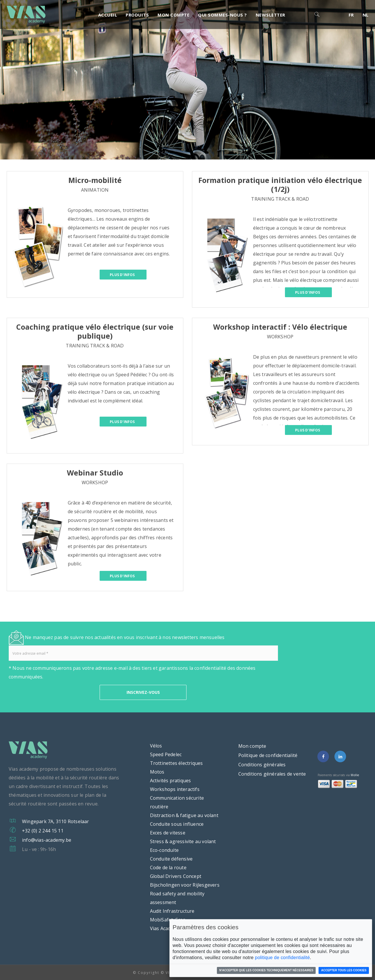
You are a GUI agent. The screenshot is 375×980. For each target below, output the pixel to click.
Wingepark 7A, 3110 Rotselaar (56, 821)
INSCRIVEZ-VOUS (143, 692)
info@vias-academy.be (47, 840)
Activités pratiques (171, 781)
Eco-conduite (164, 850)
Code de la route (168, 868)
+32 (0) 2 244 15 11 (43, 831)
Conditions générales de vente (272, 774)
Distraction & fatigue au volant (184, 815)
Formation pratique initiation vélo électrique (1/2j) (280, 185)
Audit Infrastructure (172, 911)
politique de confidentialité (282, 958)
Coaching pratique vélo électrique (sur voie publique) (95, 331)
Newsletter (270, 15)
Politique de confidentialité (268, 755)
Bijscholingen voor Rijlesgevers (185, 885)
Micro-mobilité (95, 180)
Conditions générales (262, 765)
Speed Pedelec (166, 754)
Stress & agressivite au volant (183, 841)
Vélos (156, 746)
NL (366, 15)
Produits (137, 15)
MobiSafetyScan (168, 920)
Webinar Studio (95, 473)
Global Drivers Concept (176, 876)
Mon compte (173, 15)
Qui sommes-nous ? (223, 15)
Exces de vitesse (168, 833)
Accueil (108, 15)
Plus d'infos (117, 275)
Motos (157, 772)
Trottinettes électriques (176, 763)
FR (351, 15)
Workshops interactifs (175, 789)
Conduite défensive (171, 859)
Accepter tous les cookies (344, 970)
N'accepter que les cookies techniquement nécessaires (266, 970)
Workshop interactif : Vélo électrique (280, 327)
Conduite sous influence (177, 824)
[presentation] (53, 692)
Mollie (355, 775)
